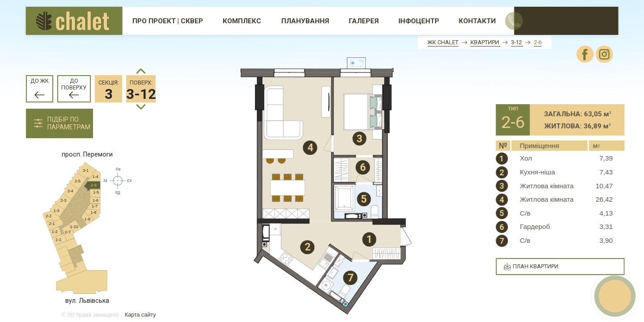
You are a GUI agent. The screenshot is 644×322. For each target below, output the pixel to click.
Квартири (485, 42)
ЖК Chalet (443, 42)
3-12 (517, 42)
